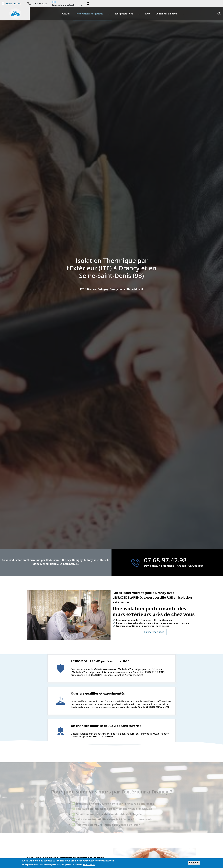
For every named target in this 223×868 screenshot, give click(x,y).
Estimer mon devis (154, 632)
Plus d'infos (89, 865)
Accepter (194, 863)
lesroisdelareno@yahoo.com (67, 5)
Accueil (67, 16)
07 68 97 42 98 (40, 4)
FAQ (147, 16)
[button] (89, 4)
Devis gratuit (11, 3)
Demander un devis (166, 16)
